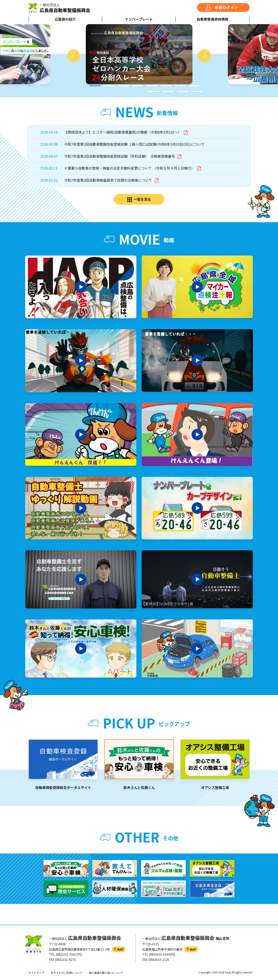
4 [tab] (138, 86)
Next (204, 56)
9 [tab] (154, 91)
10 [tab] (168, 91)
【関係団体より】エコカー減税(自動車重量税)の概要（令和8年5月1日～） (123, 132)
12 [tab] (197, 91)
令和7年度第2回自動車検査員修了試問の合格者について (109, 180)
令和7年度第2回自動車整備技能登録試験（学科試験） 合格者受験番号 (120, 156)
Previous (74, 56)
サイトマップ (36, 973)
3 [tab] (123, 86)
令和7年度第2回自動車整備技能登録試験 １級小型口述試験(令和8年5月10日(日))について (134, 144)
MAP (119, 949)
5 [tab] (152, 86)
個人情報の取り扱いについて (106, 973)
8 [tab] (195, 86)
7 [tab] (180, 86)
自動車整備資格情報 (213, 19)
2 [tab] (109, 86)
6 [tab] (166, 86)
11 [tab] (183, 91)
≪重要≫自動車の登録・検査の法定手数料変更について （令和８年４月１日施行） (130, 168)
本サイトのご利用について (67, 973)
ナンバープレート (139, 19)
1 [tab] (95, 86)
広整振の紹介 (65, 19)
